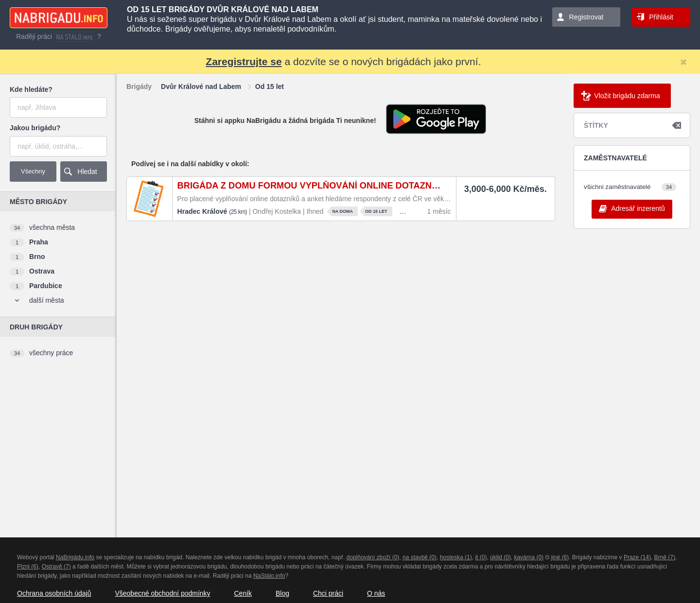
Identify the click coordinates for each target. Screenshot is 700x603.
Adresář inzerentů (638, 208)
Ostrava (42, 271)
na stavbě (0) (420, 557)
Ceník (243, 593)
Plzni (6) (28, 567)
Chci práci (328, 593)
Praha (39, 242)
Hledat (87, 172)
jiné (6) (560, 557)
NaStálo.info (269, 576)
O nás (376, 593)
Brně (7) (665, 557)
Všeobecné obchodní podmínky (162, 593)
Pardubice (46, 286)
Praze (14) (637, 557)
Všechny (33, 171)
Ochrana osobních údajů (54, 593)
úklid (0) (500, 557)
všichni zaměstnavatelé (617, 187)
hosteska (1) (456, 557)
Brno (37, 257)
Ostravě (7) (56, 567)
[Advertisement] (56, 427)
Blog (282, 593)
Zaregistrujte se (244, 61)
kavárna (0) (529, 557)
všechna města (52, 227)
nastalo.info (75, 37)
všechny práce (51, 353)
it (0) (481, 557)
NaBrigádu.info (75, 557)
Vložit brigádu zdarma (627, 96)
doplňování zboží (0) (373, 557)
